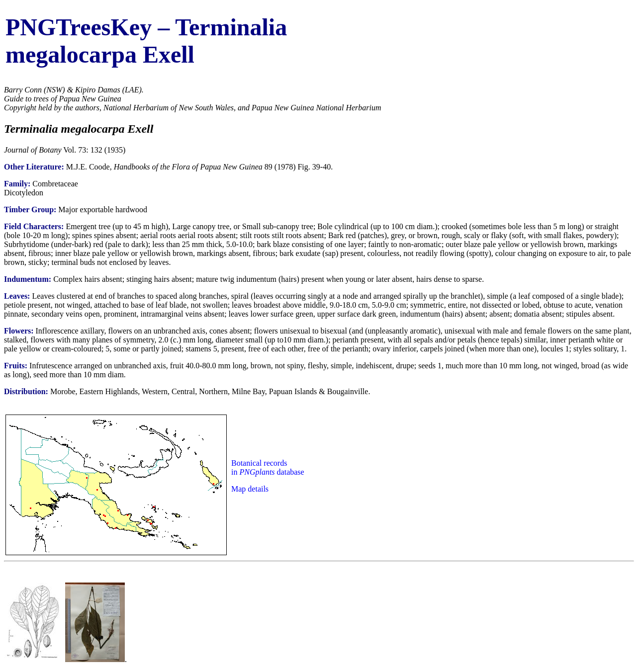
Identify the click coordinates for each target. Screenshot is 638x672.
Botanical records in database (268, 467)
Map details (250, 489)
